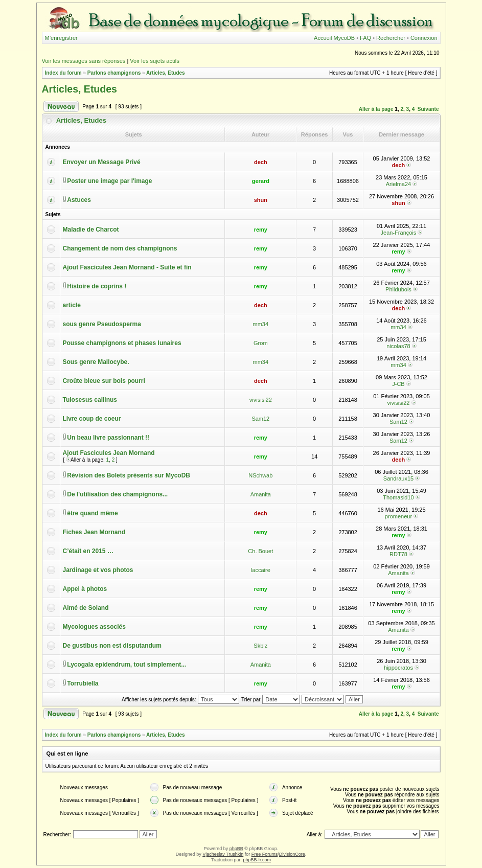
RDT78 (398, 554)
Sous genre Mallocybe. (96, 362)
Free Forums (265, 854)
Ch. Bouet (260, 551)
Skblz (260, 646)
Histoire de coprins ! (97, 286)
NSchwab (260, 475)
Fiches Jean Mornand (94, 532)
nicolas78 (398, 346)
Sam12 (260, 419)
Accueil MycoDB (334, 38)
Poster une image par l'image (109, 181)
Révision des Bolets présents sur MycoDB (129, 475)
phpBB (236, 849)
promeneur (398, 516)
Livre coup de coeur (92, 419)
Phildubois (398, 289)
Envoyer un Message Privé (102, 162)
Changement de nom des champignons (120, 248)
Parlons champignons (114, 73)
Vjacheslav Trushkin (223, 854)
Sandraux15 (398, 478)
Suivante (428, 109)
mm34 (261, 324)
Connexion (424, 38)
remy (261, 230)
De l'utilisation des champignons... (117, 494)
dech (261, 162)
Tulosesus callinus (90, 400)
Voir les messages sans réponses (84, 61)
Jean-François (399, 233)
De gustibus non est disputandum (112, 646)
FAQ (365, 38)
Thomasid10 (398, 497)
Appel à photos (85, 589)
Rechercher (391, 38)
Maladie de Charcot (91, 230)
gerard (261, 181)
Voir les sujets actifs (155, 61)
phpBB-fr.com (257, 860)
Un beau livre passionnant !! (108, 438)
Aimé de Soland (86, 608)
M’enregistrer (61, 38)
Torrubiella (83, 683)
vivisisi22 (261, 400)
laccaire (261, 570)
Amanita (261, 494)
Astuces (79, 200)
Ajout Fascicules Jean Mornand (109, 453)
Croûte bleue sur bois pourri (104, 381)
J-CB (398, 384)
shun (261, 200)
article (72, 305)
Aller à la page (376, 109)
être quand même (92, 513)
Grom (261, 343)
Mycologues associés (94, 627)
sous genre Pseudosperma (102, 324)
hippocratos (398, 668)
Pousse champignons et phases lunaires (122, 343)
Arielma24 (399, 184)
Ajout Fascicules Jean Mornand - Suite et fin (127, 267)
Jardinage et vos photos (98, 570)
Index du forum (63, 73)
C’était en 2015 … (88, 551)
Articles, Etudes (166, 73)
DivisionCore (292, 854)
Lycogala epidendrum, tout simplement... (127, 665)
